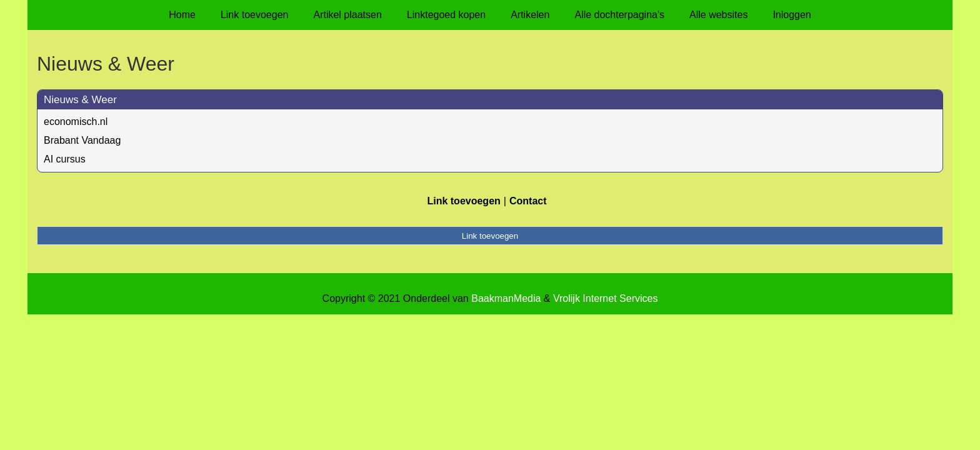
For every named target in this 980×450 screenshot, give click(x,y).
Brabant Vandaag (82, 140)
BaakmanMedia (506, 298)
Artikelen (530, 15)
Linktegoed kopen (446, 15)
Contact (528, 201)
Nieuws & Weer (80, 100)
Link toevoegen (255, 15)
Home (182, 15)
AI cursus (65, 159)
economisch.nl (76, 122)
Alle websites (718, 15)
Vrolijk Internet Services (605, 298)
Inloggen (792, 15)
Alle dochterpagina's (619, 15)
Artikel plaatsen (347, 15)
